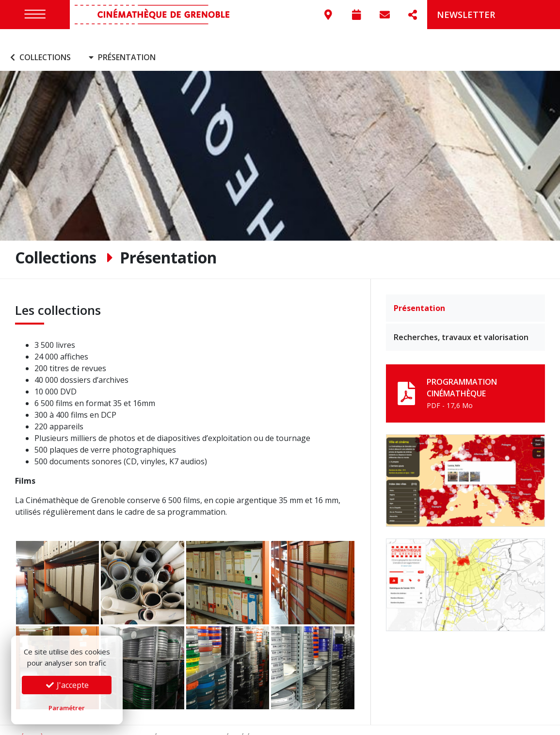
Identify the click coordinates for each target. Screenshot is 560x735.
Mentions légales (147, 723)
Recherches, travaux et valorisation (461, 323)
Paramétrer (67, 708)
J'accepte (67, 685)
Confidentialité (204, 723)
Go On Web (532, 723)
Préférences (252, 723)
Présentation (419, 294)
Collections (39, 43)
